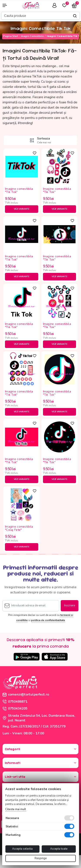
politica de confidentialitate (48, 620)
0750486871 (15, 702)
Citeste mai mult (16, 809)
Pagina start (11, 36)
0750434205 (15, 708)
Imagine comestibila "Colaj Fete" (19, 528)
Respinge (41, 858)
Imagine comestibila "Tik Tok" (19, 191)
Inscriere (70, 606)
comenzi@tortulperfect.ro (26, 694)
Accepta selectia (22, 849)
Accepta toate (59, 849)
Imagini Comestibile (32, 36)
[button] (7, 5)
